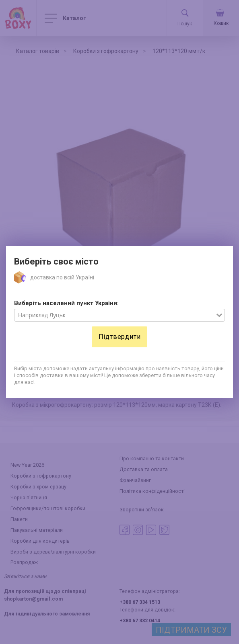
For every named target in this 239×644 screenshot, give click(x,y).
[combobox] (115, 315)
